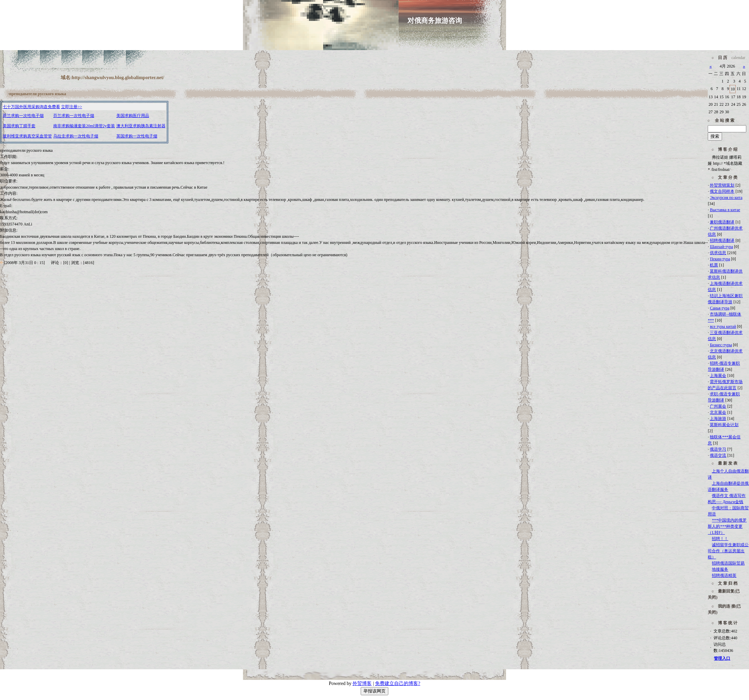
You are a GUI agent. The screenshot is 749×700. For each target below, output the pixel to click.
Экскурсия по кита (726, 198)
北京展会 (718, 412)
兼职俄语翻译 (722, 222)
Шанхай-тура (721, 247)
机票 (714, 265)
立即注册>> (72, 107)
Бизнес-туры (721, 345)
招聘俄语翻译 (722, 240)
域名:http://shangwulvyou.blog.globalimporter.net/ (112, 78)
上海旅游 (718, 419)
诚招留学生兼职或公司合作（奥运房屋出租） (728, 551)
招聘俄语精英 (724, 575)
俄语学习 (718, 449)
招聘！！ (720, 539)
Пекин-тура (720, 259)
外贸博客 (362, 683)
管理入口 (722, 658)
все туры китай (723, 326)
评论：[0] (59, 263)
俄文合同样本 (722, 191)
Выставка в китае (725, 210)
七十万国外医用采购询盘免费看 (31, 107)
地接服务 (720, 569)
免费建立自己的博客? (398, 683)
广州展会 (718, 406)
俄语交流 (718, 455)
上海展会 (718, 376)
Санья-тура (719, 308)
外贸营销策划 (722, 185)
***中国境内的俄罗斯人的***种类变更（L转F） (727, 526)
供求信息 (718, 253)
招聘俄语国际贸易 (728, 563)
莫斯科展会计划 (724, 425)
